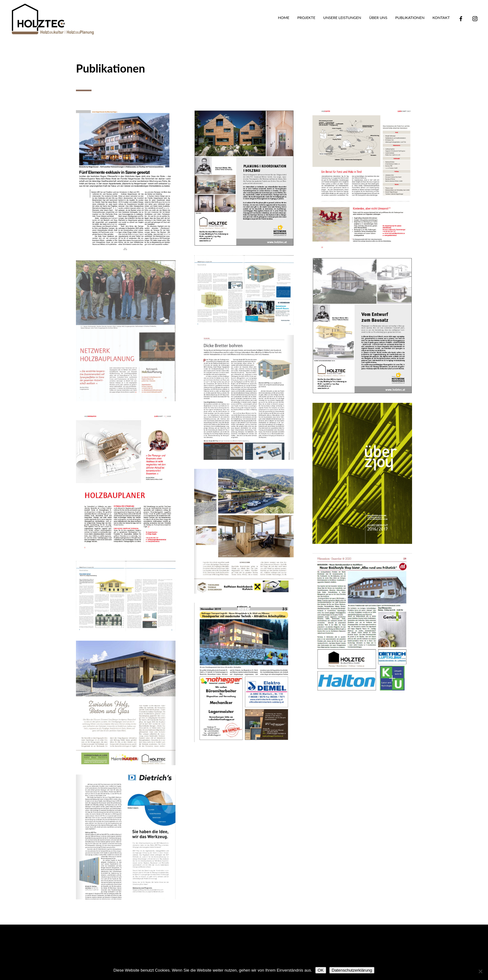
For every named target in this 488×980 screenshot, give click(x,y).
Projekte (306, 18)
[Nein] (480, 971)
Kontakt (441, 18)
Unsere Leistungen (342, 18)
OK (321, 970)
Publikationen (410, 18)
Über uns (378, 18)
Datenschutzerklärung (352, 970)
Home (284, 18)
